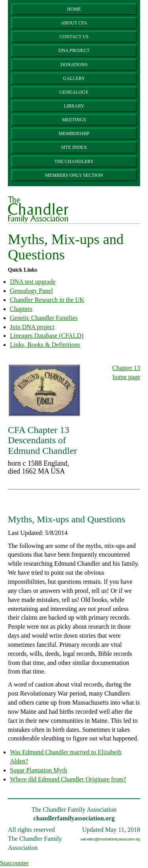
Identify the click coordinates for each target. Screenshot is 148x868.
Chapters (21, 309)
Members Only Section (74, 175)
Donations (74, 65)
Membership (74, 133)
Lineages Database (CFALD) (47, 336)
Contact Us (74, 37)
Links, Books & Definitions (45, 345)
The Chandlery (74, 161)
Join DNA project (32, 327)
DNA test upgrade (33, 282)
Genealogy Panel (31, 291)
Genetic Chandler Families (44, 318)
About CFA (74, 23)
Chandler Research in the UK (47, 300)
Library (74, 106)
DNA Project (74, 50)
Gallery (74, 78)
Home (74, 9)
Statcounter (14, 863)
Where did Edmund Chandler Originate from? (68, 779)
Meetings (74, 120)
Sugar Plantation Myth (38, 770)
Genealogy (74, 92)
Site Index (74, 147)
